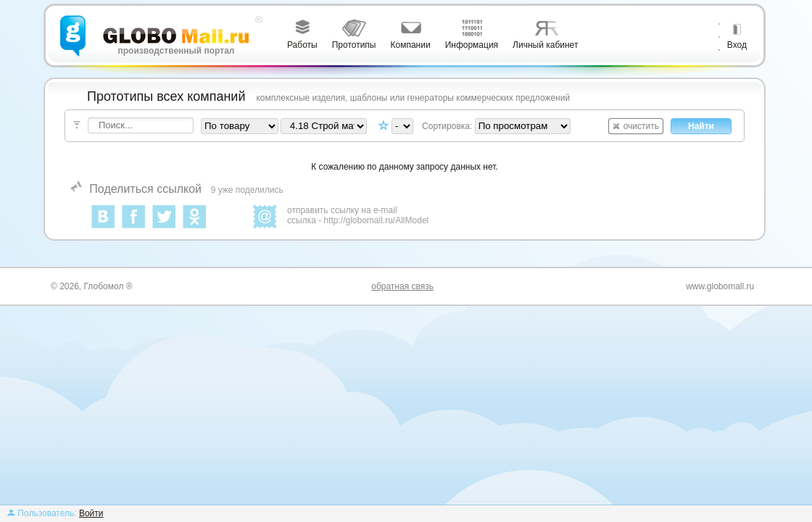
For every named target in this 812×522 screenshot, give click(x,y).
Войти (91, 513)
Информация (472, 45)
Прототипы (354, 45)
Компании (411, 45)
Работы (302, 45)
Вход (737, 45)
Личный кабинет (545, 45)
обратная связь (402, 286)
